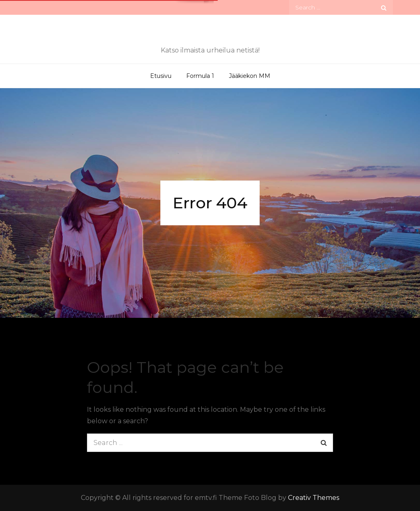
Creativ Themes (314, 498)
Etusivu (161, 76)
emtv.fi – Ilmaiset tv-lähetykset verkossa (210, 34)
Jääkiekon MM (250, 76)
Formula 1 (200, 76)
